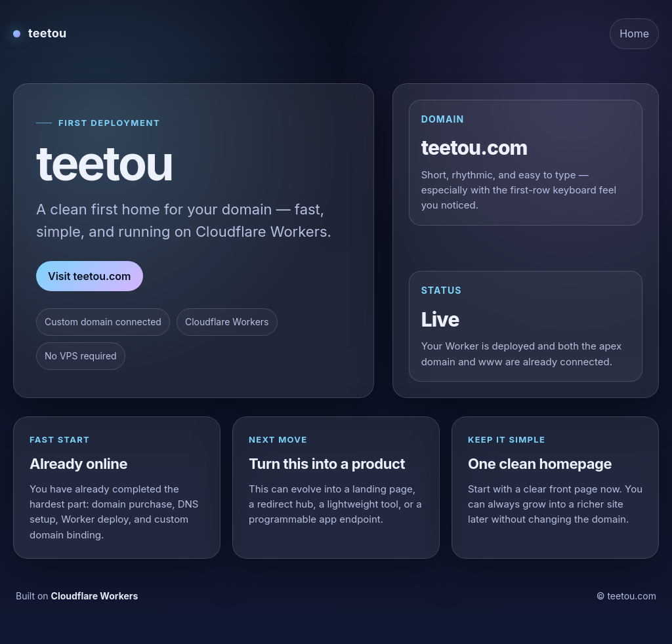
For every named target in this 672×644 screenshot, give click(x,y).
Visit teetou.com (90, 276)
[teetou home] (40, 33)
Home (634, 33)
